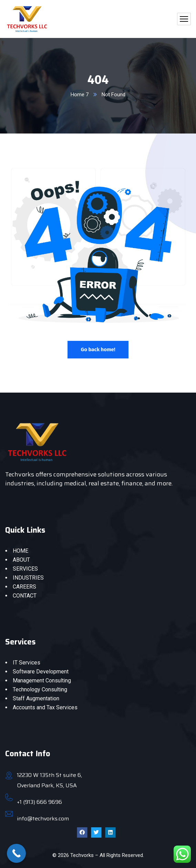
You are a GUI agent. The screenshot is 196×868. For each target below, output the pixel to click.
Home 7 (80, 95)
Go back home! (98, 349)
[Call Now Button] (16, 853)
